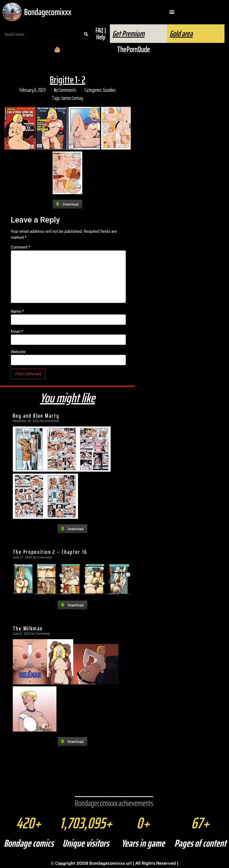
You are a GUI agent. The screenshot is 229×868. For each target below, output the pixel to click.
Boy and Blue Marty (36, 416)
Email (17, 332)
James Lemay (72, 98)
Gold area (181, 34)
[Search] (86, 34)
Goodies (109, 90)
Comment (21, 247)
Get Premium (128, 34)
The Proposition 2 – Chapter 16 (50, 552)
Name (17, 312)
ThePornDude (134, 49)
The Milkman (28, 628)
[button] (172, 12)
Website (18, 352)
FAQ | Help (101, 34)
